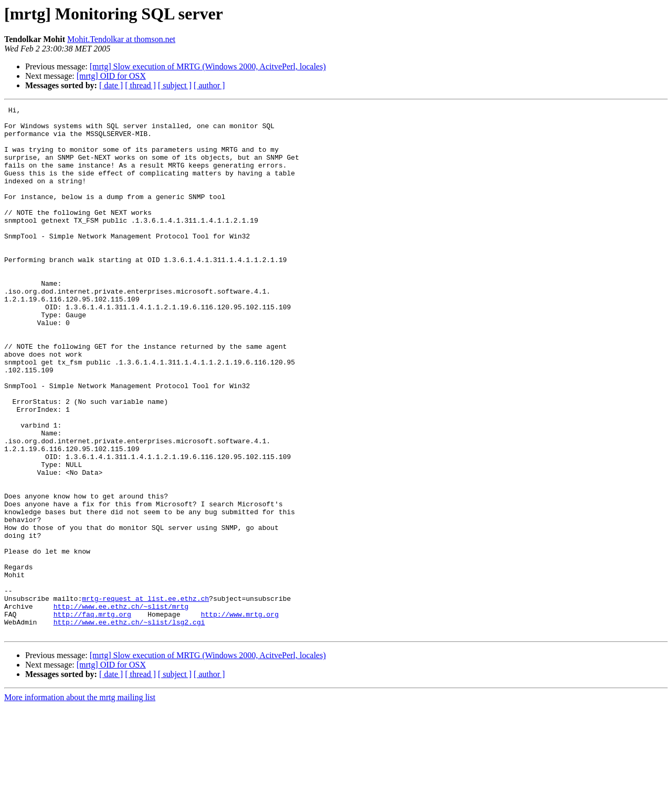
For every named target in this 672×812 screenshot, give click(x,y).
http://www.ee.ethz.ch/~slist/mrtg (121, 707)
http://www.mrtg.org (239, 716)
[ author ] (209, 85)
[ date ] (111, 85)
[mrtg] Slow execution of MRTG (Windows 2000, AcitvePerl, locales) (208, 66)
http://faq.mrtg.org (92, 716)
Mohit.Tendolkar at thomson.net (121, 39)
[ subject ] (175, 85)
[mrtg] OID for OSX (111, 76)
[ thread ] (140, 85)
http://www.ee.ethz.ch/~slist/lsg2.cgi (129, 726)
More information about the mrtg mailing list (80, 803)
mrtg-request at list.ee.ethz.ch (145, 698)
